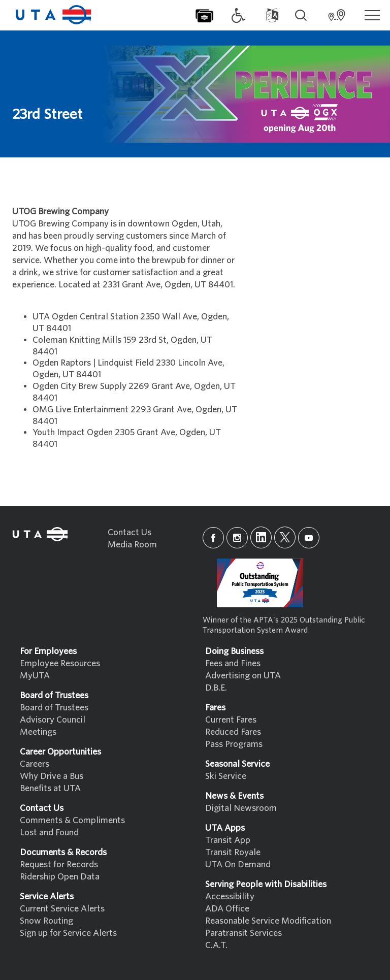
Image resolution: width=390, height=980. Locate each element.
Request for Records (59, 864)
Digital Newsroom (241, 808)
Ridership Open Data (60, 877)
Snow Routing (46, 921)
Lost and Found (49, 832)
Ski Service (226, 776)
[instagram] (237, 538)
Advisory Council (53, 720)
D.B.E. (216, 688)
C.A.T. (216, 945)
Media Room (132, 545)
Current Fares (231, 720)
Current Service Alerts (62, 909)
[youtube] (309, 538)
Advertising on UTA (243, 676)
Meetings (38, 732)
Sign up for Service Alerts (68, 933)
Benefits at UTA (50, 788)
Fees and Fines (233, 663)
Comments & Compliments (72, 820)
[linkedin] (261, 537)
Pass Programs (234, 744)
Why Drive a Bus (52, 776)
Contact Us (129, 532)
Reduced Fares (233, 732)
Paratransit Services (243, 933)
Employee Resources (60, 663)
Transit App (228, 840)
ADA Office (227, 909)
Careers (35, 764)
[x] (285, 537)
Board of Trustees (54, 708)
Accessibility (230, 896)
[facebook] (213, 538)
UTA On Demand (238, 864)
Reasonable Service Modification (268, 921)
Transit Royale (233, 852)
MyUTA (35, 676)
